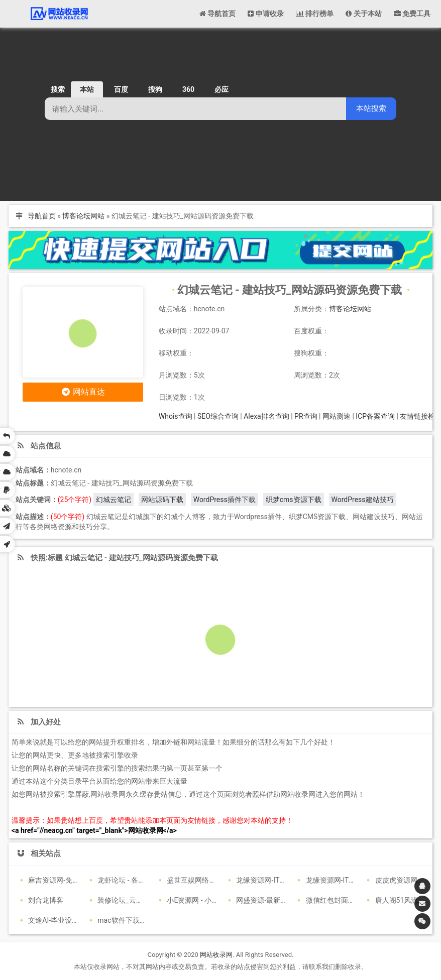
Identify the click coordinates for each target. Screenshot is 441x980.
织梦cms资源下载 (294, 500)
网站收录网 (216, 955)
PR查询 (306, 416)
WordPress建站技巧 (363, 500)
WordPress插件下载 (225, 500)
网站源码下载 (162, 500)
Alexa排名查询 (266, 416)
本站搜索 (371, 108)
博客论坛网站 (83, 216)
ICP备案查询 (375, 416)
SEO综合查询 (218, 416)
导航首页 (42, 216)
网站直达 (83, 392)
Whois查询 (176, 416)
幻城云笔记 (114, 500)
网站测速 (337, 416)
